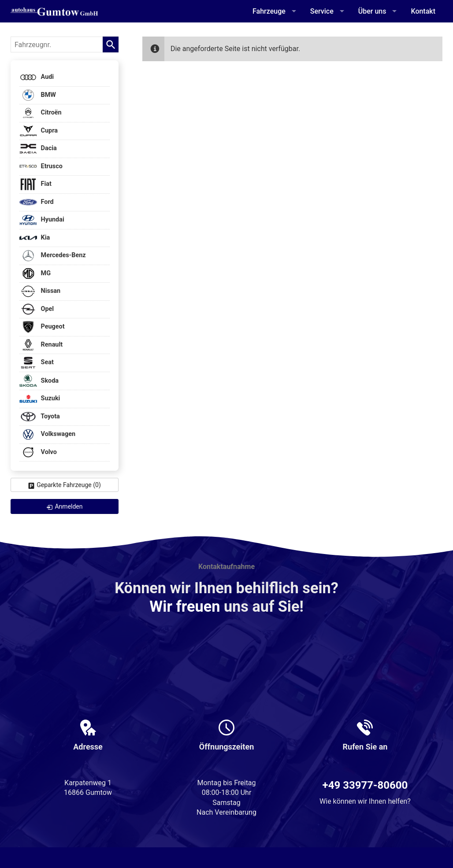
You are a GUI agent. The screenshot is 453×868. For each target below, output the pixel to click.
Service (322, 11)
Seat (37, 363)
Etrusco (41, 167)
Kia (35, 238)
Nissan (40, 291)
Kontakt (423, 11)
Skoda (39, 381)
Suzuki (40, 399)
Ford (37, 202)
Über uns (372, 11)
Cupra (39, 131)
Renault (41, 345)
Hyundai (42, 220)
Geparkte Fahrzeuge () (69, 485)
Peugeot (42, 327)
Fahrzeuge (269, 11)
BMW (38, 95)
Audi (37, 77)
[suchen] (111, 44)
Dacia (38, 149)
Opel (37, 309)
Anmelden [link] (69, 506)
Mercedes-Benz (53, 256)
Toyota (40, 417)
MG (35, 274)
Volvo (38, 452)
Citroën (41, 113)
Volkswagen (47, 434)
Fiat (35, 184)
